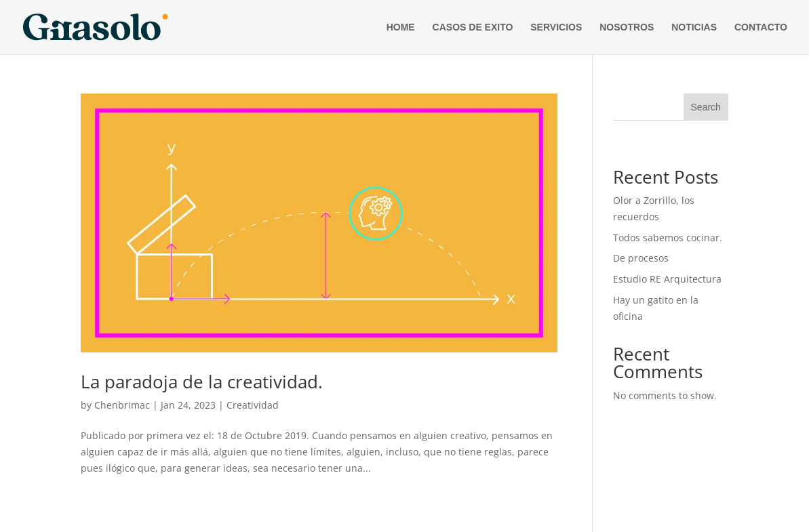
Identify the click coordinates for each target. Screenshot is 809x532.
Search (706, 107)
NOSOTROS (627, 27)
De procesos (641, 258)
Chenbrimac (122, 405)
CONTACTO (761, 27)
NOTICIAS (694, 27)
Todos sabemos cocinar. (668, 238)
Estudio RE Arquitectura (667, 279)
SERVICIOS (556, 27)
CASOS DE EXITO (473, 27)
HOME (401, 27)
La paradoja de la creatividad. (202, 382)
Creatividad (253, 405)
